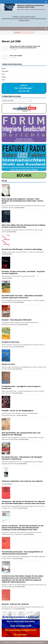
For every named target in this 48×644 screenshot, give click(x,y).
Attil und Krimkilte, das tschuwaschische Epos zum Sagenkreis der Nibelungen (21, 434)
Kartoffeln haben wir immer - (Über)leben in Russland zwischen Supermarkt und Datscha (22, 297)
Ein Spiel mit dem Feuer (11, 342)
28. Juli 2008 (14, 50)
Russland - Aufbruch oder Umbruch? (15, 604)
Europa (4, 68)
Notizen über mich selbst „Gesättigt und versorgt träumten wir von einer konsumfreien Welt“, (25, 47)
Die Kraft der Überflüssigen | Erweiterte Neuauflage (22, 249)
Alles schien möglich (16, 56)
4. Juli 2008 (13, 57)
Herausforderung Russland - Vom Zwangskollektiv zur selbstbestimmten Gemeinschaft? (22, 553)
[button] (46, 2)
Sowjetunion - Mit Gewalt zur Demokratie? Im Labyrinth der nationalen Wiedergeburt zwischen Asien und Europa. (23, 502)
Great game (5, 71)
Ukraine (4, 77)
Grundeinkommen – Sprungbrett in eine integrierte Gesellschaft (21, 387)
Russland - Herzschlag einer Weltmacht (17, 320)
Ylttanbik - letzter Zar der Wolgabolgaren (18, 411)
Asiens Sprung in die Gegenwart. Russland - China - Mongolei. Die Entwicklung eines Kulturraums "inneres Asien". (22, 201)
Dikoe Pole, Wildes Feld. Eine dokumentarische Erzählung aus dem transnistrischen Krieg (23, 226)
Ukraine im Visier (8, 364)
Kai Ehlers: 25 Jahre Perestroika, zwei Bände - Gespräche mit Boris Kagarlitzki (23, 272)
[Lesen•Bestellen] (20, 208)
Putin (3, 74)
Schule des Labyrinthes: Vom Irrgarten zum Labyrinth (22, 481)
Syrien (3, 80)
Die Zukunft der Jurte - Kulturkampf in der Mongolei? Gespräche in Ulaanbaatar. (22, 458)
